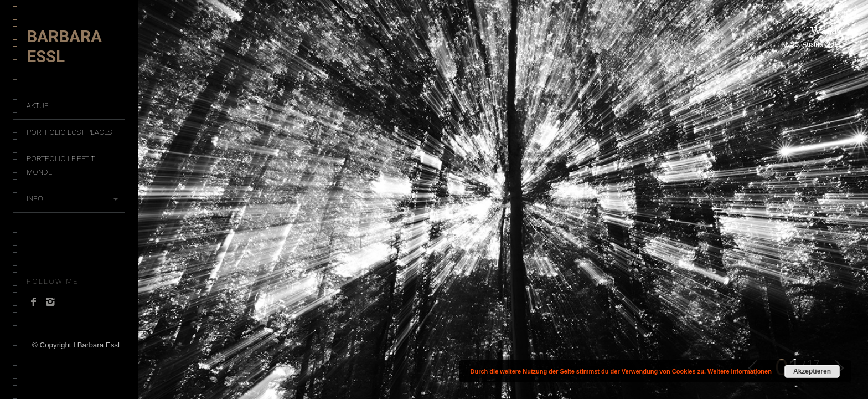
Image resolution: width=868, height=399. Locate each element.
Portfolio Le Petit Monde (61, 165)
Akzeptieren (812, 371)
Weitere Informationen (740, 371)
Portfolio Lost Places (69, 132)
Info (35, 199)
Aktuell (41, 106)
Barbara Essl (64, 46)
